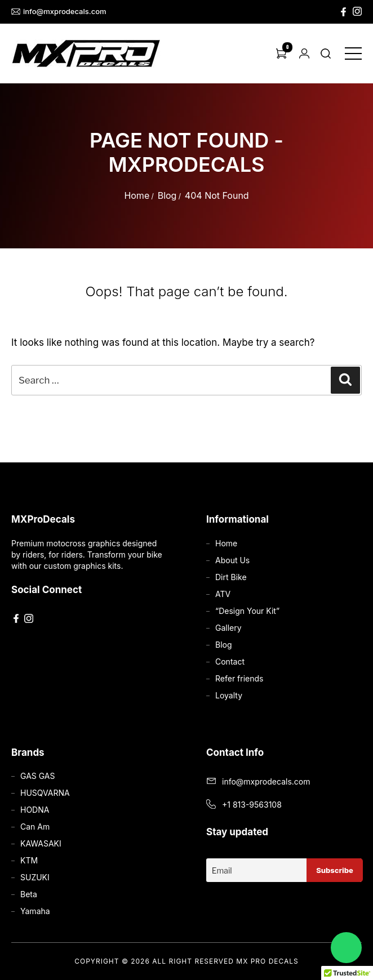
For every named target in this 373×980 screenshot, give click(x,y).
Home (137, 195)
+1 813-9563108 (252, 805)
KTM (29, 860)
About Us (232, 560)
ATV (223, 594)
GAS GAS (37, 776)
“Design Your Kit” (247, 611)
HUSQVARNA (45, 793)
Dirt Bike (231, 577)
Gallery (228, 628)
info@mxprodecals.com (59, 12)
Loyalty (229, 695)
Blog (167, 195)
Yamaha (35, 911)
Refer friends (239, 678)
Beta (29, 894)
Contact (230, 661)
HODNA (35, 810)
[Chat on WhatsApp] (346, 948)
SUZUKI (35, 877)
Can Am (35, 827)
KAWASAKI (41, 843)
